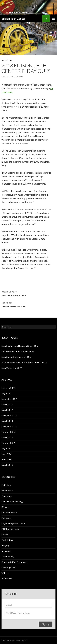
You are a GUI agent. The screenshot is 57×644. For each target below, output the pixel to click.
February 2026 (8, 388)
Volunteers (7, 579)
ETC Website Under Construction (18, 351)
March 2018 (7, 421)
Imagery (5, 546)
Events (5, 535)
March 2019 (7, 410)
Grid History (7, 540)
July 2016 (6, 448)
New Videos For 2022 (12, 368)
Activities (7, 60)
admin (20, 77)
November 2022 (9, 399)
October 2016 (8, 443)
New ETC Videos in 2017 (28, 293)
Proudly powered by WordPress (14, 640)
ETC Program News (11, 529)
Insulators (6, 551)
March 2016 (7, 465)
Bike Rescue (7, 490)
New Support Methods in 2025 (16, 357)
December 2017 (9, 426)
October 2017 (8, 432)
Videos (5, 573)
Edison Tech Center (13, 19)
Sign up (46, 624)
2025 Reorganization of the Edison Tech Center (24, 362)
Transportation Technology (15, 562)
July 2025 (6, 393)
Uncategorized (9, 568)
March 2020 (7, 404)
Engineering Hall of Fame (13, 523)
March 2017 (7, 437)
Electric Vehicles (9, 512)
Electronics (7, 518)
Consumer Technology (12, 501)
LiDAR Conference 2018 (28, 304)
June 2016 (6, 454)
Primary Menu (53, 19)
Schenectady (8, 557)
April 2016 (6, 459)
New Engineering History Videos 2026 (20, 346)
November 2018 (9, 415)
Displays (5, 507)
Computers (7, 496)
